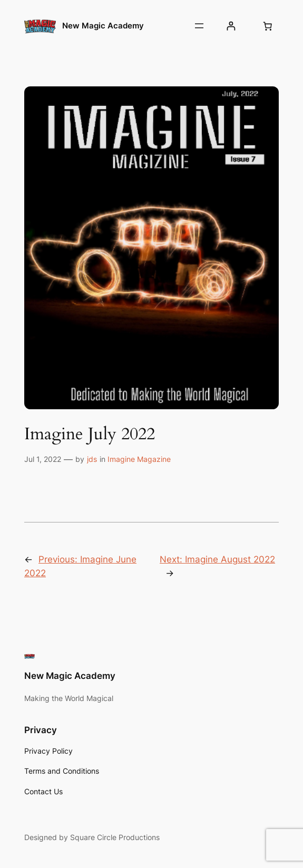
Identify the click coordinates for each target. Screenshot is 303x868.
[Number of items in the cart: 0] (268, 26)
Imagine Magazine (139, 459)
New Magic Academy (103, 26)
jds (92, 459)
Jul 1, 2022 (43, 459)
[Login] (231, 26)
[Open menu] (199, 26)
